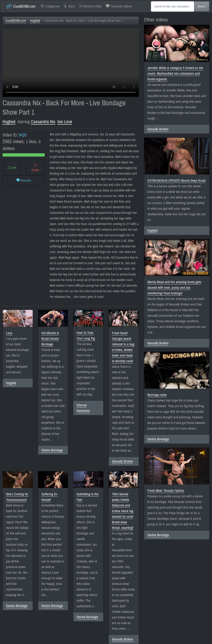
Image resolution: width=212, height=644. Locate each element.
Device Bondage (52, 450)
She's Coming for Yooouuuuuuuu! (17, 497)
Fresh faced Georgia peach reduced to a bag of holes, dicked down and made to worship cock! (123, 347)
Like (12, 168)
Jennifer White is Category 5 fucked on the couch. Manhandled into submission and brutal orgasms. (175, 74)
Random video (90, 6)
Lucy (9, 333)
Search (202, 6)
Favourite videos (119, 6)
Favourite (24, 180)
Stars (69, 6)
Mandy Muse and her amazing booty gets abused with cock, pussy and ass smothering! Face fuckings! (174, 288)
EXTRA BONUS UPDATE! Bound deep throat (176, 181)
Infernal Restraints (83, 408)
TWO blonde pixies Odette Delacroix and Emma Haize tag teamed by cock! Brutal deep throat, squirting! (123, 511)
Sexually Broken (123, 461)
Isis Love (65, 122)
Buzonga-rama (157, 395)
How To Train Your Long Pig (86, 336)
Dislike (35, 168)
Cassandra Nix (43, 122)
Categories (50, 6)
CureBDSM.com (21, 6)
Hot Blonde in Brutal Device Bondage (50, 339)
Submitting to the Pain (88, 497)
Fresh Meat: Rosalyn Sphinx (166, 491)
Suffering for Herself (49, 497)
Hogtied (35, 21)
